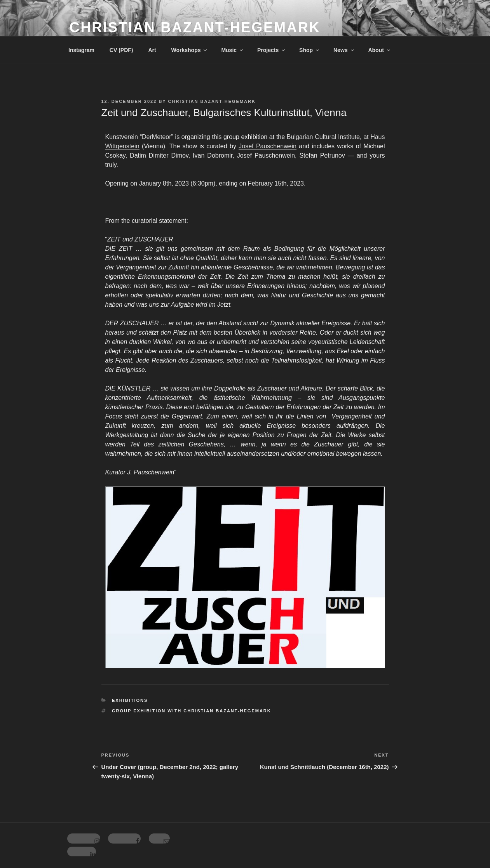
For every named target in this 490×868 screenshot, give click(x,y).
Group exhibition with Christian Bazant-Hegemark (192, 711)
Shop (310, 50)
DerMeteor (157, 137)
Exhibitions (130, 700)
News (344, 50)
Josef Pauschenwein (268, 146)
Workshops (190, 50)
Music (233, 50)
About (379, 50)
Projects (272, 50)
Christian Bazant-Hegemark (195, 27)
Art (152, 50)
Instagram (81, 50)
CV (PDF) (121, 50)
